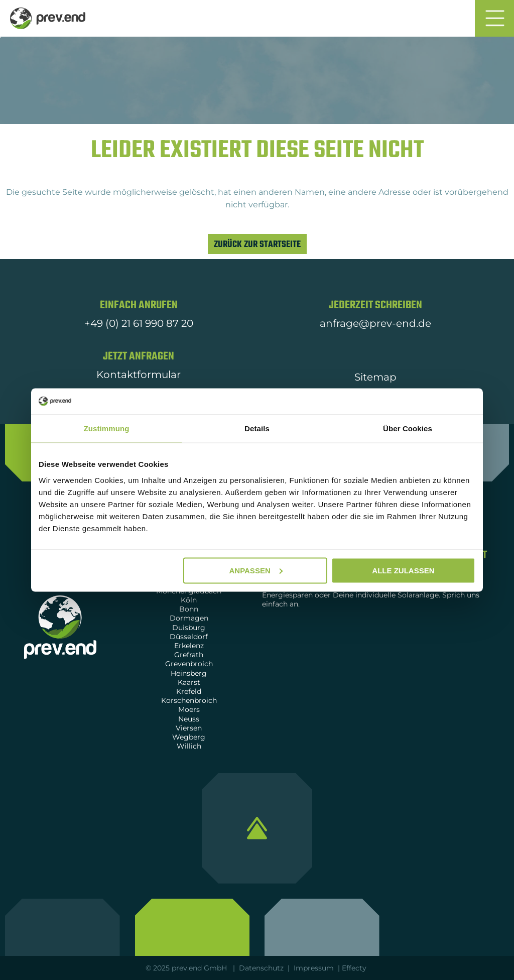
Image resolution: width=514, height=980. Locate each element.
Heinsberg (189, 673)
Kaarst (189, 682)
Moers (189, 709)
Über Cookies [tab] (408, 428)
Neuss (189, 719)
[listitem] (257, 199)
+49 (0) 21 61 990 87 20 (139, 323)
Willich (189, 746)
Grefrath (189, 655)
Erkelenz (189, 646)
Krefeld (189, 691)
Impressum (314, 968)
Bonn (189, 609)
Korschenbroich (189, 700)
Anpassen (255, 570)
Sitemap (375, 377)
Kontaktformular (139, 375)
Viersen (189, 728)
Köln (189, 600)
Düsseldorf (189, 637)
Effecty (355, 968)
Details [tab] (257, 428)
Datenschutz (261, 968)
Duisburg (189, 628)
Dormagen (189, 618)
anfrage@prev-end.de (375, 323)
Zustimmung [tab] (107, 428)
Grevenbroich (189, 664)
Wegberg (189, 737)
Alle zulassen (403, 570)
